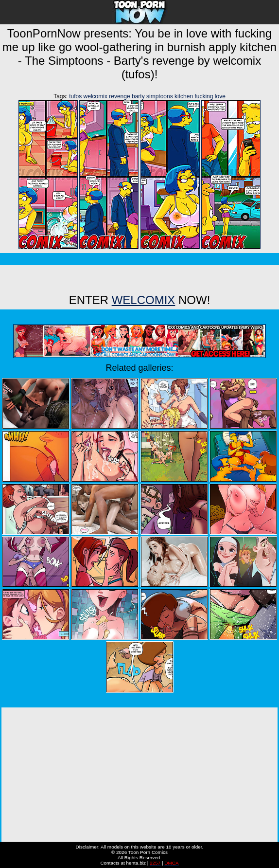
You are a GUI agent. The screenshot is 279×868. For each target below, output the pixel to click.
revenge (119, 96)
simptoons (160, 96)
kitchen (184, 96)
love (220, 96)
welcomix (96, 96)
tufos (75, 96)
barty (138, 96)
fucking (204, 96)
